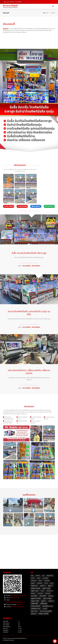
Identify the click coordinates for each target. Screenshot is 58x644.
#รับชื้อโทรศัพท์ (34, 604)
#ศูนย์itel (50, 586)
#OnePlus (50, 591)
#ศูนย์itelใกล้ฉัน (35, 601)
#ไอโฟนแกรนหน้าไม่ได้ (43, 614)
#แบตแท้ (45, 609)
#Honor (48, 594)
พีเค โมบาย (20, 604)
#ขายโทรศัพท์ (34, 596)
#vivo (39, 578)
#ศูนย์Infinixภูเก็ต (36, 588)
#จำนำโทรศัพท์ (43, 596)
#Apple (38, 576)
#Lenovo (40, 594)
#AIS (32, 576)
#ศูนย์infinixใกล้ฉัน (36, 599)
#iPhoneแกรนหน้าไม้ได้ (46, 611)
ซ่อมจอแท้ (5, 29)
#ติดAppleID (34, 611)
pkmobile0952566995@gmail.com (15, 602)
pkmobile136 (15, 598)
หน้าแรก (46, 13)
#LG (43, 576)
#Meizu (33, 594)
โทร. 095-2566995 (9, 2)
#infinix (40, 583)
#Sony (40, 581)
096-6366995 (18, 2)
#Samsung (50, 576)
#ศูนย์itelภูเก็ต (35, 591)
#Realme (34, 581)
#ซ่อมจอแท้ (34, 614)
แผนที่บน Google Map (18, 607)
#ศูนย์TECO (43, 586)
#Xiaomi (47, 581)
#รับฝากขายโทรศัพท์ (36, 606)
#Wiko (33, 583)
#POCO (43, 591)
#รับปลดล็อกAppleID (48, 606)
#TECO (46, 583)
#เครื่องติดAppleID (36, 609)
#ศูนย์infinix (34, 586)
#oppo (33, 578)
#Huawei (45, 578)
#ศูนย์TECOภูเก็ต (46, 588)
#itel (52, 583)
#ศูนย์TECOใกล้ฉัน (47, 599)
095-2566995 (15, 595)
